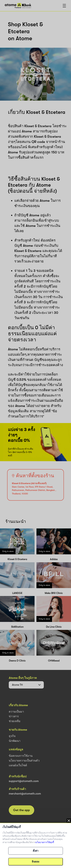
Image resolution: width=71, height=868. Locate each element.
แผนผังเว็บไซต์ (18, 765)
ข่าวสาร (14, 716)
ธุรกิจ (12, 736)
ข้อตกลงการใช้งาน (21, 756)
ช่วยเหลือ (15, 721)
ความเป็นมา (16, 712)
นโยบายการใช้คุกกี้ (45, 842)
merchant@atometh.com (25, 794)
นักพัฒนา (15, 741)
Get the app (21, 810)
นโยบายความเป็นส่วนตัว (24, 761)
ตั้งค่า (36, 851)
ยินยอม (36, 862)
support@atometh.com (24, 781)
